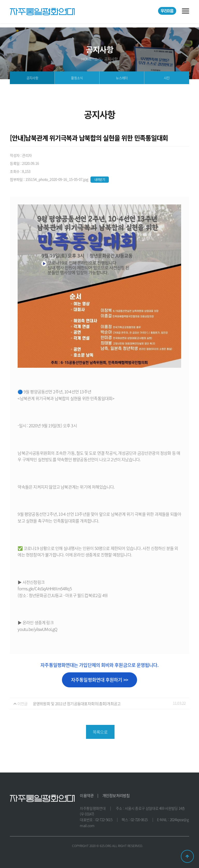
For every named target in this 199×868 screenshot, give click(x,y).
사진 (167, 78)
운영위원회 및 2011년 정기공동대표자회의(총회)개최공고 (77, 704)
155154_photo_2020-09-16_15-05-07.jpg (57, 179)
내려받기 (100, 180)
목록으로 (100, 732)
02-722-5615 (104, 820)
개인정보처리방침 (116, 796)
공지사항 (32, 78)
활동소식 (77, 78)
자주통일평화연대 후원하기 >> (99, 680)
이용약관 (87, 796)
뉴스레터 (122, 78)
